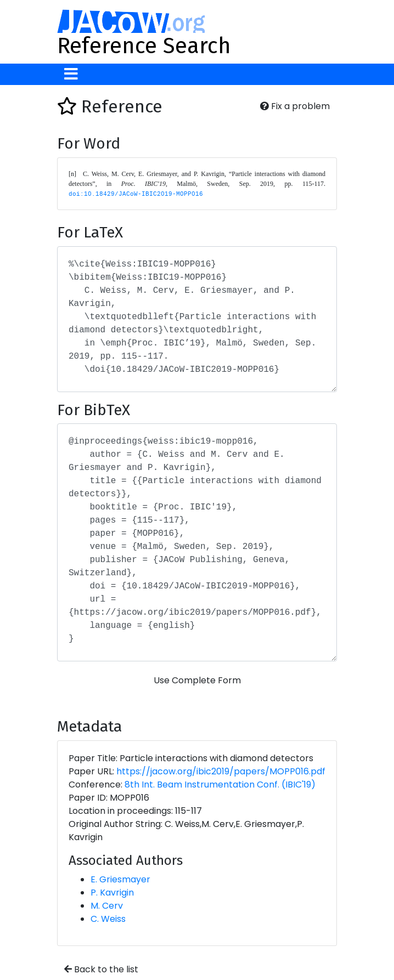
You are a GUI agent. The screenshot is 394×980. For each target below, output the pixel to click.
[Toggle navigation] (71, 74)
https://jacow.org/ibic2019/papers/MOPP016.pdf (221, 771)
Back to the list (101, 969)
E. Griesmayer (120, 879)
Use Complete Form (197, 680)
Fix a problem (295, 106)
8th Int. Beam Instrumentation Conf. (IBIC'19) (220, 784)
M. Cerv (107, 906)
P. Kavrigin (112, 893)
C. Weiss (108, 919)
